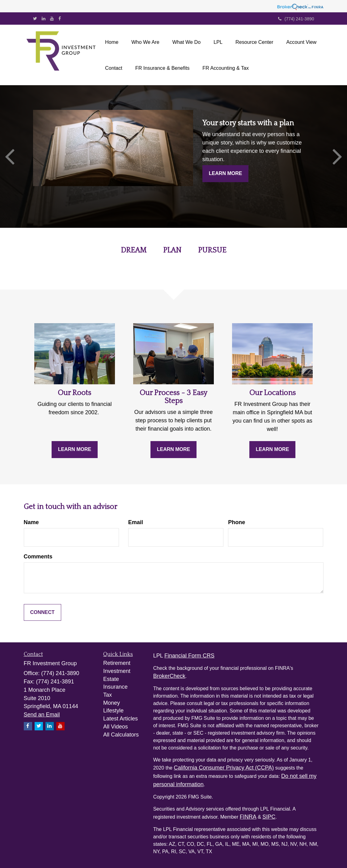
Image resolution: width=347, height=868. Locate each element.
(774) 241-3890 (296, 19)
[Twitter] (35, 19)
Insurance (115, 687)
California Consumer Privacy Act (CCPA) (224, 768)
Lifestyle (113, 711)
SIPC (269, 817)
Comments (38, 557)
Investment (117, 671)
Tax (108, 695)
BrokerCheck (169, 676)
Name (31, 522)
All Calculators (121, 735)
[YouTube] (52, 19)
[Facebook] (60, 19)
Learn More (226, 173)
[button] (145, 42)
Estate (111, 679)
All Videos (116, 727)
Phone (237, 522)
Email (136, 522)
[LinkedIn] (44, 19)
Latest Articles (121, 719)
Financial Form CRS (189, 656)
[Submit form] (42, 613)
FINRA (248, 817)
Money (112, 703)
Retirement (117, 663)
